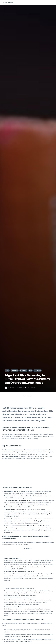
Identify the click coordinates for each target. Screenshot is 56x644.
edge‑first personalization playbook (34, 593)
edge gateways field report (24, 642)
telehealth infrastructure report (23, 578)
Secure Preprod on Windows (30, 496)
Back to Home (8, 3)
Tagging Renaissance (42, 521)
